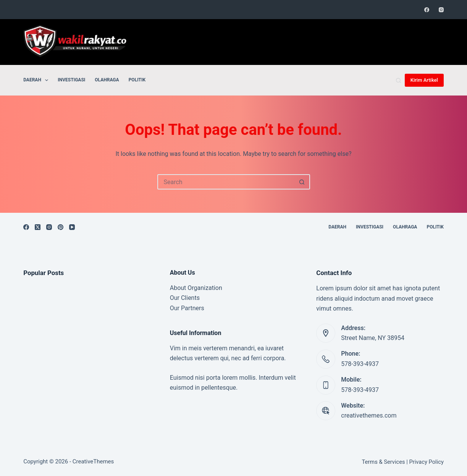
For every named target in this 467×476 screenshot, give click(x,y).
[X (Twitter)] (38, 227)
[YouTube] (72, 227)
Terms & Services (383, 462)
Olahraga (107, 80)
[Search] (398, 80)
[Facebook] (427, 10)
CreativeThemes (93, 461)
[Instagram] (441, 10)
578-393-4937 (360, 364)
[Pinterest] (61, 227)
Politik (137, 80)
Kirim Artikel (424, 80)
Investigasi (71, 80)
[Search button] (302, 182)
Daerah (37, 80)
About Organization (196, 288)
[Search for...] (226, 182)
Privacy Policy (426, 462)
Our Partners (187, 308)
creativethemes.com (369, 415)
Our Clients (185, 298)
